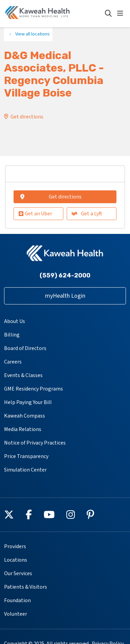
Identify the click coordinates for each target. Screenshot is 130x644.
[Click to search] (108, 14)
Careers (13, 362)
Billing (12, 335)
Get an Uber (35, 214)
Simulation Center (25, 470)
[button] (122, 14)
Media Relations (23, 429)
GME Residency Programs (34, 389)
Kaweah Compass (25, 416)
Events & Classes (23, 375)
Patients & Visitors (26, 587)
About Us (15, 321)
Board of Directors (25, 348)
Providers (15, 546)
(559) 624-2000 (65, 275)
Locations (16, 560)
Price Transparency (26, 456)
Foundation (17, 600)
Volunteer (16, 614)
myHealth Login (65, 296)
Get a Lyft (87, 214)
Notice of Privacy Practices (35, 443)
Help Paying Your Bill (28, 402)
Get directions (27, 117)
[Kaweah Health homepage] (55, 14)
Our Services (18, 573)
